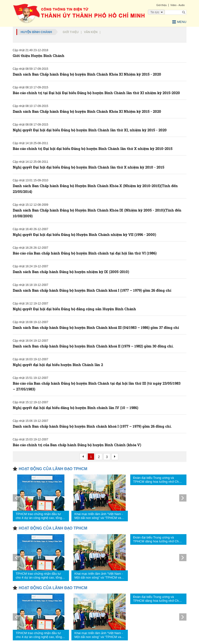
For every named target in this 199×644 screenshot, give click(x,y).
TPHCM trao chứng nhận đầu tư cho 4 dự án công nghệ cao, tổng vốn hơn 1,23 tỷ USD (39, 516)
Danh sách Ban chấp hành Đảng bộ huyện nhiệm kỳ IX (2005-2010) (71, 272)
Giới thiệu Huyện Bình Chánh (39, 56)
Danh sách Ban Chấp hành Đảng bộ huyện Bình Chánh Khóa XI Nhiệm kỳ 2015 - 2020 (87, 74)
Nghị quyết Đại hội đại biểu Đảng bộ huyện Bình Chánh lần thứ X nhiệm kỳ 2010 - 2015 (89, 167)
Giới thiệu (71, 32)
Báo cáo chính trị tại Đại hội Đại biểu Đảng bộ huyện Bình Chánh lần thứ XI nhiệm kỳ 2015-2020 (96, 93)
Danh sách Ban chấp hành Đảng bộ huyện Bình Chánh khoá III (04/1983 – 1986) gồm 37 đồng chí (96, 327)
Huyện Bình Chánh (36, 32)
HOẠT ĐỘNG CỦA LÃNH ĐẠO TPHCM (53, 469)
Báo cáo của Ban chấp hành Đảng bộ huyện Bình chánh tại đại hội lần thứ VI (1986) (85, 253)
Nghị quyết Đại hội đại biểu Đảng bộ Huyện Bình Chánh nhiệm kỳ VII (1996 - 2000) (84, 234)
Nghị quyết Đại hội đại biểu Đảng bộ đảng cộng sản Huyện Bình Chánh (74, 309)
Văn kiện (91, 32)
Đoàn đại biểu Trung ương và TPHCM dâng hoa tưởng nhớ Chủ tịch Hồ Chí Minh (157, 480)
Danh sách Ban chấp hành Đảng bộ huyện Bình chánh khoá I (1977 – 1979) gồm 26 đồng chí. (92, 426)
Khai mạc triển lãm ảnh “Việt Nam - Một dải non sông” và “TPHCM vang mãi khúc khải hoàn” (99, 516)
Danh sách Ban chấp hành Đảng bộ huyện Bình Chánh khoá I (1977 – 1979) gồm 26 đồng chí (92, 290)
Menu (179, 22)
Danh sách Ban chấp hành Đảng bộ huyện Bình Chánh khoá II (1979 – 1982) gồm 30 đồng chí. (93, 346)
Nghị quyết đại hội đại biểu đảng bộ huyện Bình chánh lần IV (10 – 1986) (75, 408)
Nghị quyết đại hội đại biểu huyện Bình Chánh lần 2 (58, 365)
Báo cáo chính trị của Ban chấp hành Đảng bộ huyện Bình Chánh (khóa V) (77, 445)
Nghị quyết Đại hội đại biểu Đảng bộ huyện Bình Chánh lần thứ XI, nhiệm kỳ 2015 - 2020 (90, 130)
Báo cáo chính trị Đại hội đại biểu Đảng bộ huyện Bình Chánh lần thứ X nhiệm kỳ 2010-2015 (93, 149)
